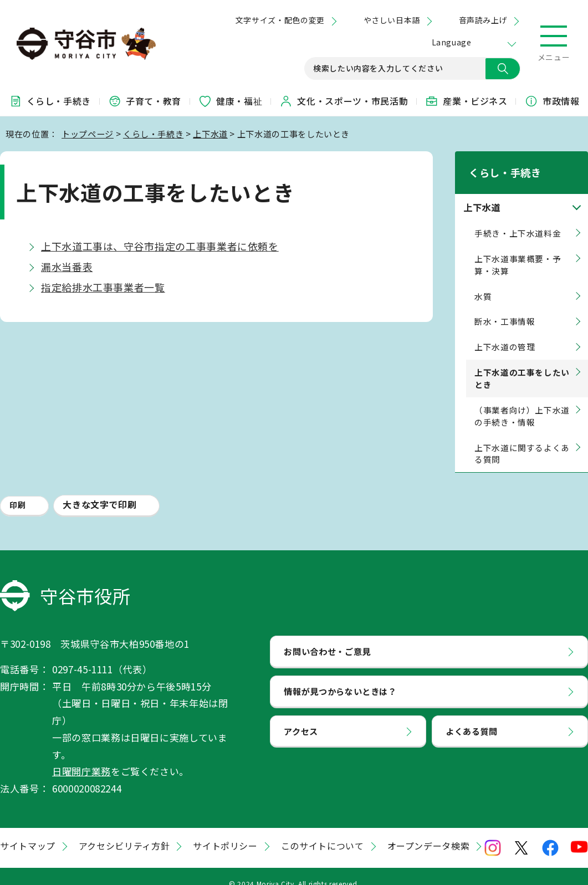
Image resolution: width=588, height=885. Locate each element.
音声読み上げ (483, 20)
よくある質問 (472, 717)
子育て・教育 (145, 101)
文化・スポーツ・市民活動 (344, 101)
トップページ (88, 134)
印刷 (17, 491)
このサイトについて (323, 831)
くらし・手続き (50, 101)
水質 (483, 282)
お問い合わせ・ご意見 (327, 637)
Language (451, 42)
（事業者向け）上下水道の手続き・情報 (522, 401)
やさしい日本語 (392, 20)
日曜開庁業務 (81, 757)
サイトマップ (28, 831)
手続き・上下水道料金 (518, 219)
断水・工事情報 (505, 307)
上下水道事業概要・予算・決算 (518, 250)
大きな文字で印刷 (99, 490)
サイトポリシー (225, 831)
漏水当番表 (67, 267)
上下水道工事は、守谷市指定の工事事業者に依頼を (160, 246)
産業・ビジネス (466, 101)
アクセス (301, 717)
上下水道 (210, 134)
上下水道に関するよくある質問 (522, 439)
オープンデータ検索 (429, 831)
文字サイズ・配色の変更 (280, 20)
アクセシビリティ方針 (124, 831)
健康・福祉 (230, 101)
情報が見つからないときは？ (340, 677)
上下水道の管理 (505, 333)
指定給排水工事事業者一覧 (103, 287)
